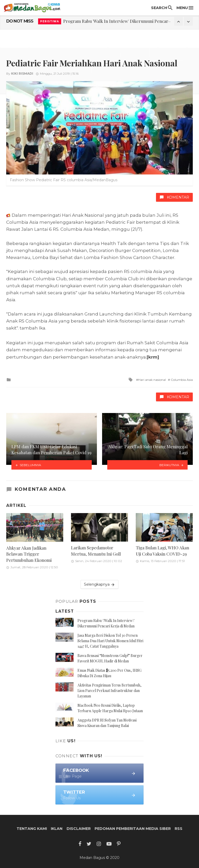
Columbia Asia (181, 380)
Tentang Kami (32, 829)
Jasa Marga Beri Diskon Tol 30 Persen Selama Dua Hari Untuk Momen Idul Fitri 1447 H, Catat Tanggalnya (110, 641)
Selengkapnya (99, 584)
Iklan (57, 829)
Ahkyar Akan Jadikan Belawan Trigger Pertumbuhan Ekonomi (29, 554)
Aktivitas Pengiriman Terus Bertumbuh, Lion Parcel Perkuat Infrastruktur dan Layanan (109, 691)
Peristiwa (50, 21)
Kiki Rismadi (22, 73)
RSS (179, 829)
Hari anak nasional (152, 380)
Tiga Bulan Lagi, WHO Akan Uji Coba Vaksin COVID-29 (162, 551)
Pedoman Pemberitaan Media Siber (133, 829)
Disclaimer (79, 829)
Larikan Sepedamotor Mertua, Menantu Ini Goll (96, 551)
